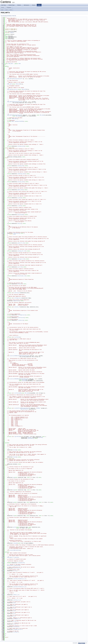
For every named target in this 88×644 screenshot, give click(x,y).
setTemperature (18, 298)
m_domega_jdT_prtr (18, 629)
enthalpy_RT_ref (21, 251)
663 (3, 605)
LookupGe (15, 543)
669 (3, 611)
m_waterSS (16, 557)
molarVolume (20, 215)
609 (3, 557)
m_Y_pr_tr (16, 621)
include (2, 10)
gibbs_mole (20, 190)
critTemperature (21, 315)
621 (3, 568)
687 (3, 627)
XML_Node (42, 115)
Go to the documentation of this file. (8, 16)
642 (3, 587)
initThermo (17, 337)
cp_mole (19, 198)
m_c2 (14, 616)
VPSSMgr (38, 408)
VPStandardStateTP (17, 79)
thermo (11, 10)
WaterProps (10, 565)
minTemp (29, 437)
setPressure (17, 293)
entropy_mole (21, 182)
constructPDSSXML (14, 379)
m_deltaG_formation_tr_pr (20, 579)
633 (3, 579)
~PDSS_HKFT (14, 119)
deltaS (15, 457)
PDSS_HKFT (11, 64)
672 (3, 613)
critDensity (20, 320)
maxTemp (41, 437)
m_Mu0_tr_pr (16, 595)
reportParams (17, 437)
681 (3, 621)
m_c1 (14, 613)
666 (3, 608)
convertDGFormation (15, 550)
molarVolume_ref (21, 276)
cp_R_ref (20, 267)
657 (3, 600)
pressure (20, 284)
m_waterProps (17, 565)
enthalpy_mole (21, 146)
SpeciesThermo (24, 409)
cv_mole (19, 206)
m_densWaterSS (21, 563)
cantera (6, 10)
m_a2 (14, 605)
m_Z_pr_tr (16, 624)
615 (3, 563)
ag (14, 477)
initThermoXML (18, 393)
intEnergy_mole (21, 174)
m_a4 (14, 611)
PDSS (20, 64)
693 (3, 632)
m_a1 (14, 603)
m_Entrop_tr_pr (17, 600)
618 (3, 565)
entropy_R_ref (21, 259)
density (19, 223)
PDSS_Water (10, 557)
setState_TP (17, 307)
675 (3, 616)
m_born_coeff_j (17, 568)
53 (3, 64)
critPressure (21, 318)
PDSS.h (12, 33)
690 (3, 629)
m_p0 (14, 234)
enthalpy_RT (20, 166)
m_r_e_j (15, 571)
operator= (16, 89)
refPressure (16, 233)
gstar (14, 527)
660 (3, 603)
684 (3, 624)
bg (14, 490)
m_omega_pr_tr (17, 619)
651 (3, 595)
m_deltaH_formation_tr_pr (20, 587)
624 (3, 571)
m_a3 (14, 608)
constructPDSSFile (14, 356)
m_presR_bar (16, 627)
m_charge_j (16, 632)
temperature (16, 301)
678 (3, 619)
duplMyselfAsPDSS (19, 121)
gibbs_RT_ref (21, 243)
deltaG (15, 450)
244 (3, 233)
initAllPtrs (17, 408)
